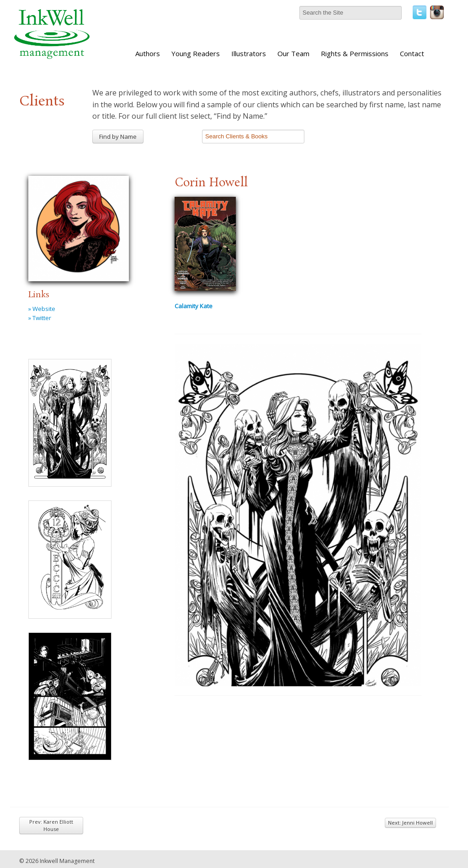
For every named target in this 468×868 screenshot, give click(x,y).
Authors (148, 53)
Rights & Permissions (355, 53)
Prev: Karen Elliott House (51, 825)
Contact (412, 53)
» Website (42, 309)
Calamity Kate (194, 306)
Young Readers (196, 53)
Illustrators (249, 53)
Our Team (293, 53)
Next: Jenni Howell (410, 823)
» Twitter (40, 318)
